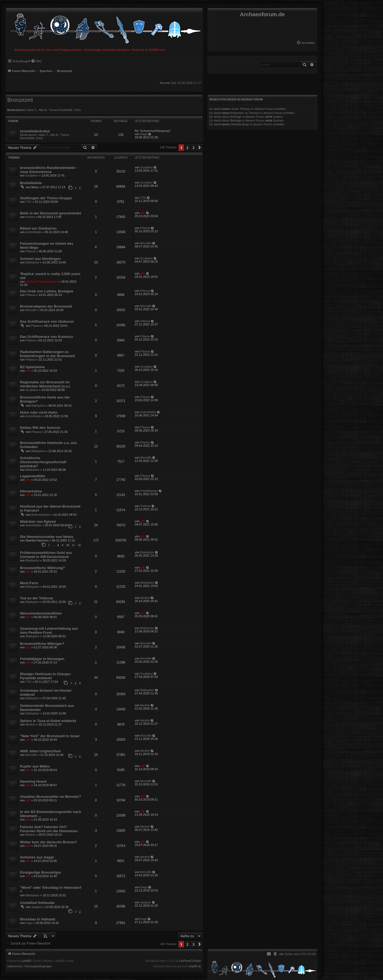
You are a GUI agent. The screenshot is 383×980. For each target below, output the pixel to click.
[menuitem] (306, 43)
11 (73, 545)
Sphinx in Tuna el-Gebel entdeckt (48, 721)
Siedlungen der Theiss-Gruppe (46, 198)
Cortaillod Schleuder (37, 903)
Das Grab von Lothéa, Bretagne (47, 291)
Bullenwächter (41, 515)
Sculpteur (32, 175)
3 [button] (193, 148)
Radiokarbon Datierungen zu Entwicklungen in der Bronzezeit (47, 354)
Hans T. (32, 110)
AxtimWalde (34, 232)
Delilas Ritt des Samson (40, 428)
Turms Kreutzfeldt (61, 110)
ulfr (143, 213)
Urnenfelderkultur (35, 131)
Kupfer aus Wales (35, 766)
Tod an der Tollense (37, 598)
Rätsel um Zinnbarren (38, 228)
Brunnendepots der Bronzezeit (46, 306)
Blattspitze (33, 262)
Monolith (146, 243)
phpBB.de (195, 966)
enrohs (30, 217)
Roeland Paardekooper (42, 282)
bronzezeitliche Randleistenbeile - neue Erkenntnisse (49, 170)
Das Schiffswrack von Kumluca (47, 337)
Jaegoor (37, 907)
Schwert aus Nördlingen (40, 259)
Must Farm (29, 583)
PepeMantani (149, 491)
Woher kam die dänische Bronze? (49, 842)
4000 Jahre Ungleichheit (40, 751)
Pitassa (145, 228)
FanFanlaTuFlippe (190, 961)
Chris (77, 110)
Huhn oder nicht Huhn (39, 412)
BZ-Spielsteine (32, 367)
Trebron (146, 506)
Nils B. (43, 110)
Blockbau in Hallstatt (38, 919)
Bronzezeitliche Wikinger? (42, 644)
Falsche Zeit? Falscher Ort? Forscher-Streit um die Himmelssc (49, 829)
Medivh (145, 598)
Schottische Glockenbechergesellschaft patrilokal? (43, 462)
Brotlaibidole (31, 183)
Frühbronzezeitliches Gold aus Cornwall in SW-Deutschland (46, 555)
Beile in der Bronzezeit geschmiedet (51, 213)
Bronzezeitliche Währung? (42, 568)
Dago (144, 134)
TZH (29, 202)
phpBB (27, 961)
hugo (29, 923)
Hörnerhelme (31, 491)
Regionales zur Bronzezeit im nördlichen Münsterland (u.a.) (45, 384)
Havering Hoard (33, 781)
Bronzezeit (20, 100)
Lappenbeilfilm (33, 476)
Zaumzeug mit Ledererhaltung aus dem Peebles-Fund (49, 631)
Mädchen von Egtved (38, 522)
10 (68, 545)
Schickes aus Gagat (37, 857)
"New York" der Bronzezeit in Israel (50, 736)
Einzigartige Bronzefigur (41, 872)
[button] (200, 148)
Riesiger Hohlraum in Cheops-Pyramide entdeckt (46, 676)
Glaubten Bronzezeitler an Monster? (51, 797)
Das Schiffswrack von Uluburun (47, 321)
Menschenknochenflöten (41, 613)
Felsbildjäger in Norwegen (42, 659)
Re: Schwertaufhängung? (153, 131)
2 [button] (187, 148)
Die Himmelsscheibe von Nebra (47, 537)
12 (79, 545)
